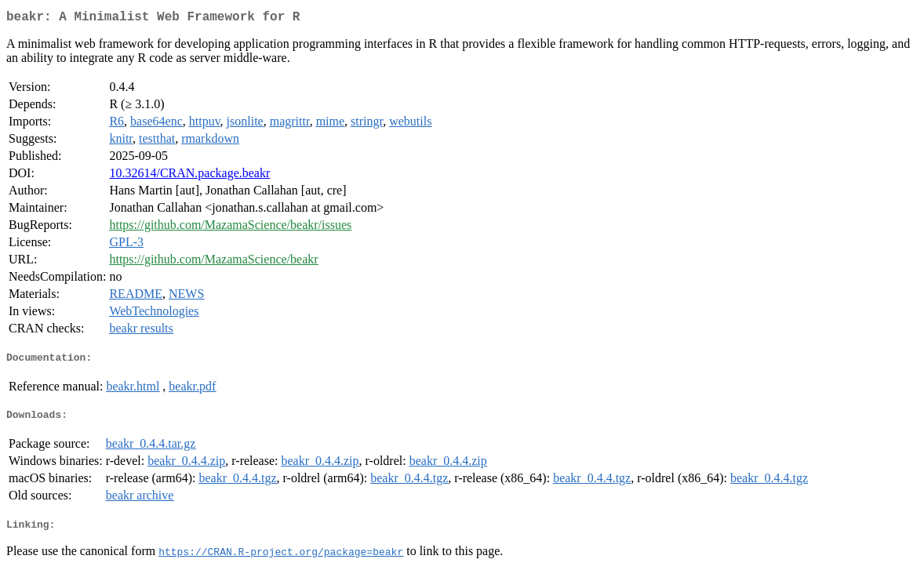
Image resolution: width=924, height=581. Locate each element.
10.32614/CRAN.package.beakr (189, 176)
